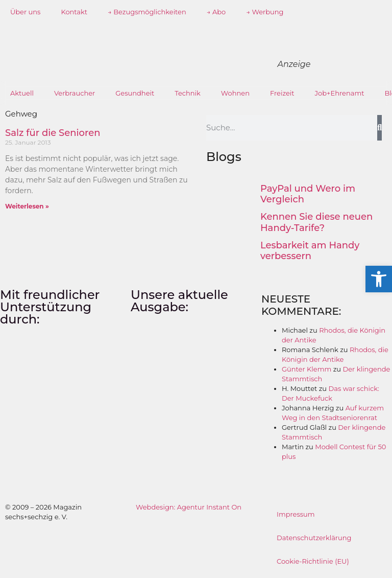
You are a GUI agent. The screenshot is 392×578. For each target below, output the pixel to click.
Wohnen (235, 93)
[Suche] (379, 128)
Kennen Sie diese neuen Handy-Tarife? (316, 222)
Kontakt (74, 12)
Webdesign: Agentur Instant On (189, 507)
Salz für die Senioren (53, 133)
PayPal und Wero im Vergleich (308, 194)
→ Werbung (265, 12)
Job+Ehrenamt (340, 93)
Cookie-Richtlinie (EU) (313, 561)
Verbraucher (75, 93)
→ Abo (216, 12)
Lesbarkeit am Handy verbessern (310, 251)
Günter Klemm (307, 369)
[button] (379, 279)
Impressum (296, 514)
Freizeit (282, 93)
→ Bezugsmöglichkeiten (147, 12)
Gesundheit (135, 93)
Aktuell (22, 93)
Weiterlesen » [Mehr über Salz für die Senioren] (27, 206)
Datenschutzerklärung (314, 538)
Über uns (25, 12)
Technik (188, 93)
